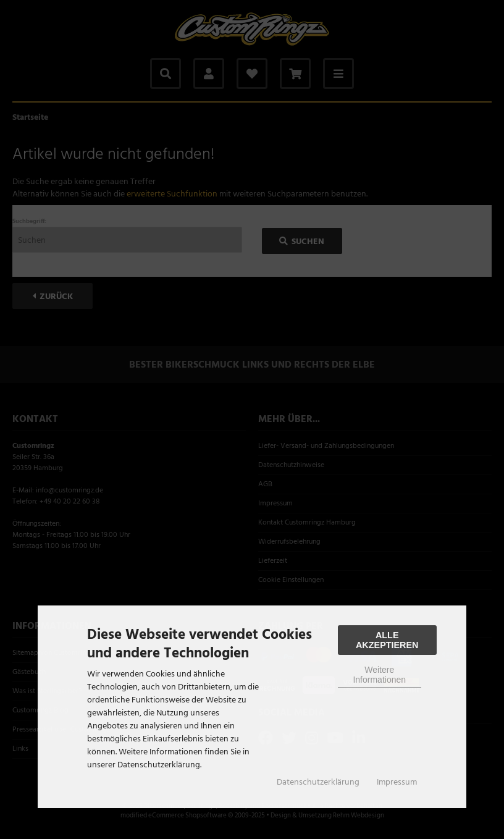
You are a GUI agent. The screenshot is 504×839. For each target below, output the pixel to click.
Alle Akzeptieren (387, 640)
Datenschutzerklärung (318, 782)
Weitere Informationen (379, 675)
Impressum (397, 782)
